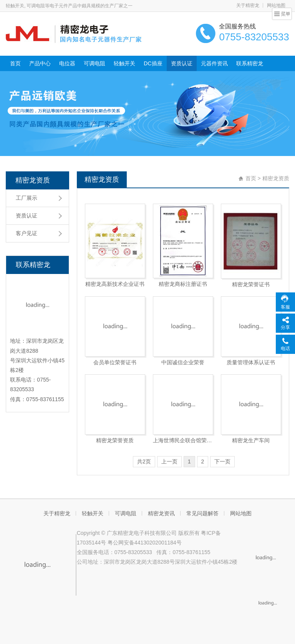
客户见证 (27, 233)
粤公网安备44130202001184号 (145, 543)
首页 (15, 63)
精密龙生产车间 (251, 440)
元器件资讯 (214, 63)
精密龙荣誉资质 (115, 440)
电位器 (67, 63)
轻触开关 (124, 63)
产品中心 (40, 63)
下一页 (222, 461)
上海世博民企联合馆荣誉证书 (183, 440)
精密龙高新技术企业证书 (115, 284)
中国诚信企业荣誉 (183, 362)
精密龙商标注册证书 (183, 284)
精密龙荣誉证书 (251, 284)
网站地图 (241, 513)
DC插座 (153, 63)
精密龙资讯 (161, 513)
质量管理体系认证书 (251, 362)
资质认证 (182, 63)
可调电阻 (94, 63)
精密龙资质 (33, 180)
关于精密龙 (248, 5)
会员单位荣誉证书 (115, 362)
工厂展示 (27, 198)
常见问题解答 (202, 513)
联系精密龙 (250, 63)
